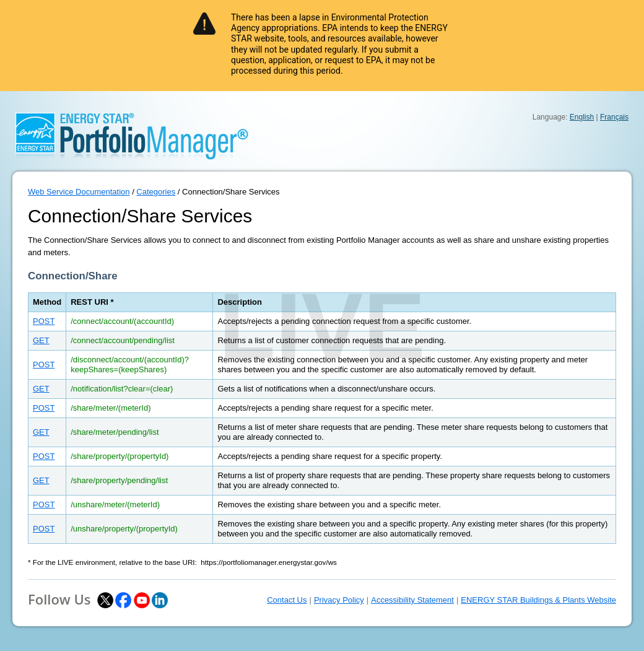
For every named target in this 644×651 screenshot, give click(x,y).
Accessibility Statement (412, 600)
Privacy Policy (339, 600)
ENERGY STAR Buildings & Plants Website (538, 600)
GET (41, 340)
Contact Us (287, 600)
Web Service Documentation (79, 192)
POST (44, 321)
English (582, 117)
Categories (156, 192)
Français (614, 117)
